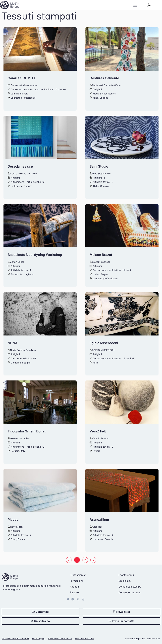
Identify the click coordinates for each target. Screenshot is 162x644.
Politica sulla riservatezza (60, 638)
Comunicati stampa (130, 587)
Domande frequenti (130, 592)
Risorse (74, 592)
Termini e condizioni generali (15, 638)
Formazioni (76, 581)
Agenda (74, 587)
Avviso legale (38, 638)
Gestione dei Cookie (85, 638)
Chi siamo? (125, 581)
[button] (135, 5)
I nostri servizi (127, 575)
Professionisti (78, 575)
